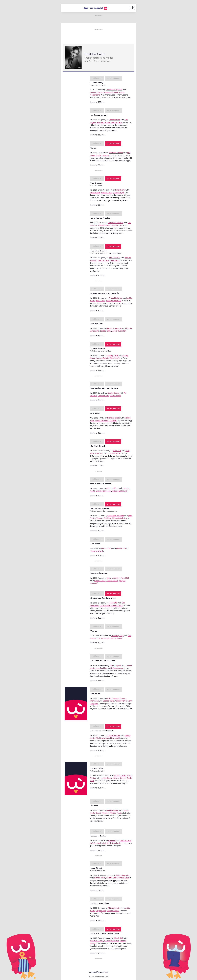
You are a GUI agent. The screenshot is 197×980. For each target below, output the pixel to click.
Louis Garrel (120, 190)
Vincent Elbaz (124, 878)
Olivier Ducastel (113, 698)
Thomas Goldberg (104, 518)
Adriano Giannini (119, 778)
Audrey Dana (113, 355)
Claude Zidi (119, 938)
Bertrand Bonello (116, 153)
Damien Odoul (112, 810)
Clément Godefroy (120, 518)
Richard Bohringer (120, 491)
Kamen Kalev (106, 548)
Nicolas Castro (113, 393)
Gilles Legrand (116, 665)
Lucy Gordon (105, 605)
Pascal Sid (125, 578)
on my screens (114, 78)
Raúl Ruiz (112, 840)
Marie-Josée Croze (113, 301)
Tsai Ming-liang (117, 636)
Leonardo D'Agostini (114, 90)
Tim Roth (113, 420)
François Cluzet (101, 453)
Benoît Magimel (102, 813)
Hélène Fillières (112, 488)
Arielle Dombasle (114, 843)
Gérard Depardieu (112, 941)
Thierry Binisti (114, 908)
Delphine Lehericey (116, 223)
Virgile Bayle (101, 911)
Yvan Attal (117, 451)
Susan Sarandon (102, 420)
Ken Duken (100, 301)
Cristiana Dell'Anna (110, 92)
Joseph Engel (119, 192)
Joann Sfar (113, 603)
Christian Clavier (97, 941)
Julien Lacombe (113, 578)
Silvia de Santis (113, 911)
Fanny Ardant (116, 638)
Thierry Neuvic (112, 581)
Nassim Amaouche (114, 328)
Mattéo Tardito (116, 813)
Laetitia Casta (96, 92)
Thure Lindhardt (97, 551)
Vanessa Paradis (102, 358)
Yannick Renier (121, 701)
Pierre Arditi (115, 738)
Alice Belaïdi (115, 358)
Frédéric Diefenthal (98, 843)
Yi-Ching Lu (106, 638)
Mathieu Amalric (103, 738)
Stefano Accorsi (117, 668)
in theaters (97, 78)
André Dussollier (119, 331)
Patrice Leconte (122, 875)
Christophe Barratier (116, 515)
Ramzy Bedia (115, 396)
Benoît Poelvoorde (104, 491)
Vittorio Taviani (120, 775)
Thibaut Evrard (104, 225)
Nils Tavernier (115, 258)
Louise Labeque (102, 155)
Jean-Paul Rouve (103, 122)
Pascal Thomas (114, 735)
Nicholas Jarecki (114, 418)
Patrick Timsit (100, 878)
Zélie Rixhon (115, 260)
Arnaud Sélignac (115, 298)
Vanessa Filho (115, 120)
